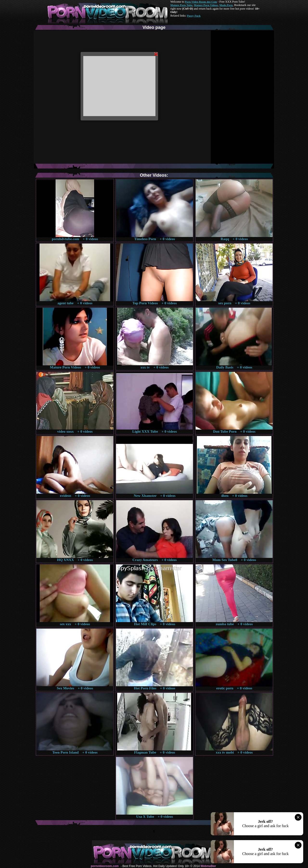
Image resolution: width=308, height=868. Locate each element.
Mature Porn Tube (181, 5)
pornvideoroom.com (105, 866)
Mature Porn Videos (206, 5)
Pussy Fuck (194, 16)
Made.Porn (226, 5)
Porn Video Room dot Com (201, 2)
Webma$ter (208, 866)
